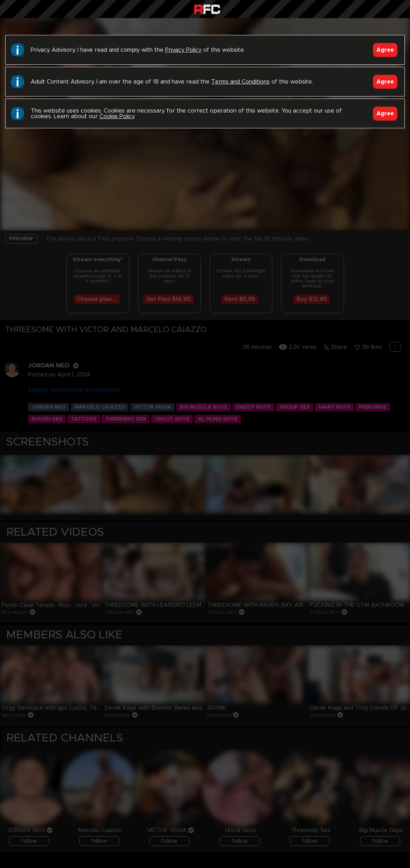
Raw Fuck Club (207, 10)
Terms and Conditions (240, 82)
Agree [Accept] (385, 50)
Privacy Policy (183, 50)
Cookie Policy (117, 116)
